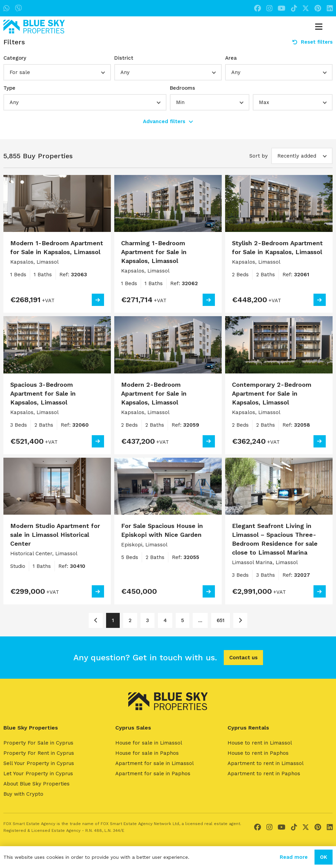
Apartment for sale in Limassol (155, 763)
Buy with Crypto (23, 794)
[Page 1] (96, 620)
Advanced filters (168, 121)
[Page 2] (240, 620)
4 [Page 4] (165, 620)
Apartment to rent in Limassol (266, 763)
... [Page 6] (200, 620)
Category (15, 58)
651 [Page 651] (221, 620)
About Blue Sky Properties (36, 784)
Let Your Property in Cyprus (38, 774)
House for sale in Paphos (147, 753)
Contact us (243, 658)
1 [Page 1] (113, 620)
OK (324, 857)
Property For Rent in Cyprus (39, 753)
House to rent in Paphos (258, 753)
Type (9, 88)
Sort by (259, 156)
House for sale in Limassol (149, 743)
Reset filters (312, 42)
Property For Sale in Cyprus (38, 743)
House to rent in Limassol (260, 743)
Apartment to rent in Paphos (264, 774)
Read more (294, 857)
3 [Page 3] (148, 620)
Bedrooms (182, 88)
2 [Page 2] (130, 620)
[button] (57, 72)
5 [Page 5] (182, 620)
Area (231, 58)
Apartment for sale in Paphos (153, 774)
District (124, 58)
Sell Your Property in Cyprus (39, 763)
